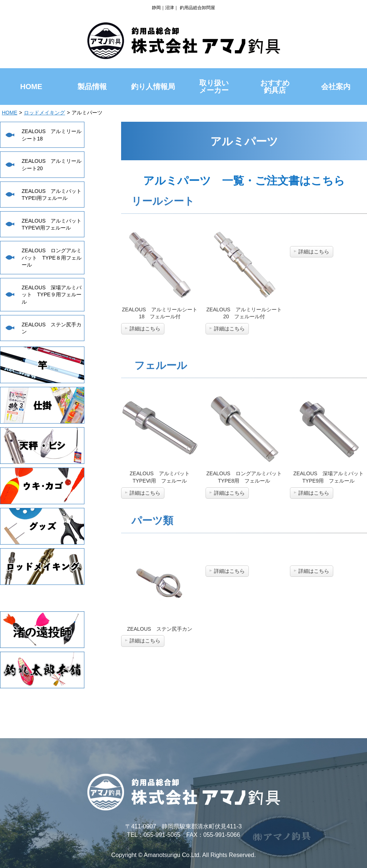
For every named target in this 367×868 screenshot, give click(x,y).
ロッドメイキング (44, 113)
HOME (10, 113)
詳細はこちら (145, 329)
